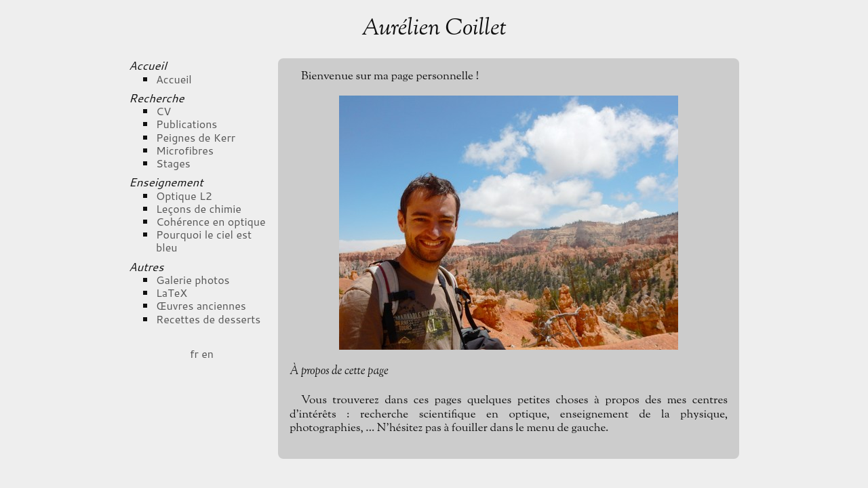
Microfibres (185, 150)
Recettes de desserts (208, 319)
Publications (186, 124)
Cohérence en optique (211, 221)
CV (163, 111)
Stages (173, 163)
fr (194, 353)
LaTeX (172, 292)
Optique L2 (184, 196)
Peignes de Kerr (196, 137)
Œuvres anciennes (201, 305)
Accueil (174, 79)
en (208, 353)
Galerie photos (193, 280)
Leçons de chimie (199, 208)
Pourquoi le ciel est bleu (204, 241)
